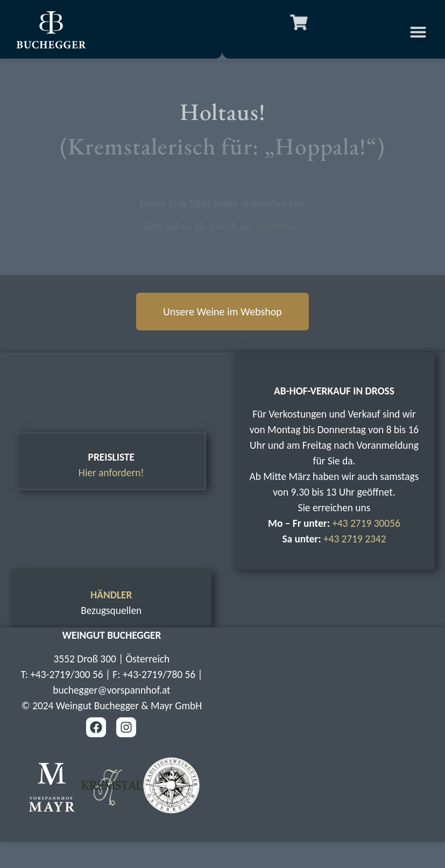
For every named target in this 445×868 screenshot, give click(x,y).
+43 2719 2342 (355, 539)
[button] (425, 32)
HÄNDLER (111, 595)
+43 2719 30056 (366, 523)
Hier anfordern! (111, 473)
